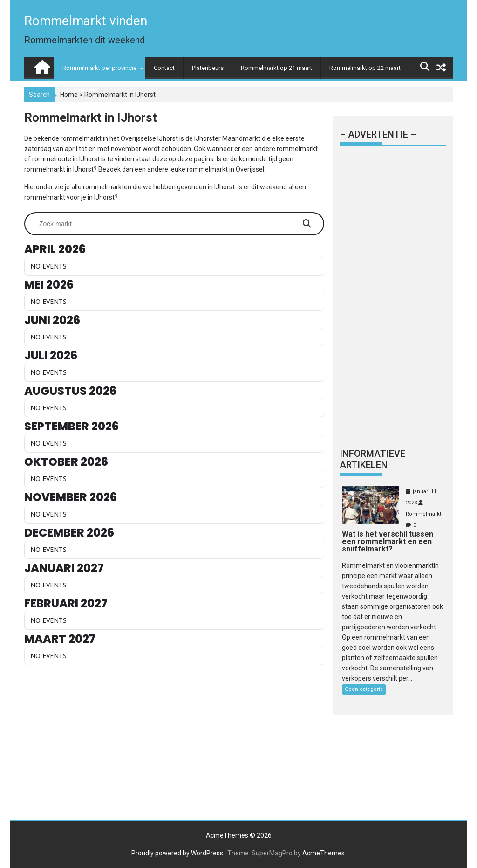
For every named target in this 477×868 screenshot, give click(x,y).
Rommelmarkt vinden (86, 21)
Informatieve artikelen (372, 459)
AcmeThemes (324, 853)
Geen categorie (364, 689)
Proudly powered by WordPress (177, 853)
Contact (164, 68)
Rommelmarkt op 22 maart (365, 68)
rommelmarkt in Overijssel (225, 169)
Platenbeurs (208, 68)
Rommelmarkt (423, 514)
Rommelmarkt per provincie (99, 68)
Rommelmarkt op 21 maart (276, 68)
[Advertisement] (174, 745)
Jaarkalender (80, 90)
